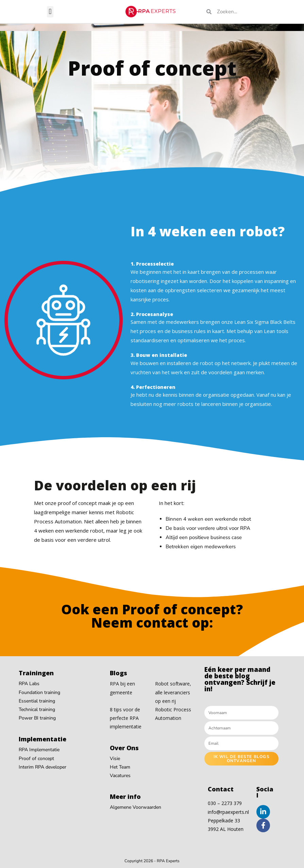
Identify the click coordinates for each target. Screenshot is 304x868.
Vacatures (120, 776)
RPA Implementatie (39, 750)
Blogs (119, 673)
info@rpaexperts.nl (228, 812)
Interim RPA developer (43, 767)
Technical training (37, 709)
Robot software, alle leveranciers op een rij (173, 692)
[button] (50, 12)
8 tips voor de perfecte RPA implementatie (126, 718)
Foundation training (39, 692)
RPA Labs (29, 684)
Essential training (37, 701)
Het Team (120, 767)
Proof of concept (36, 759)
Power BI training (37, 718)
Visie (115, 759)
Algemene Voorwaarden (136, 807)
